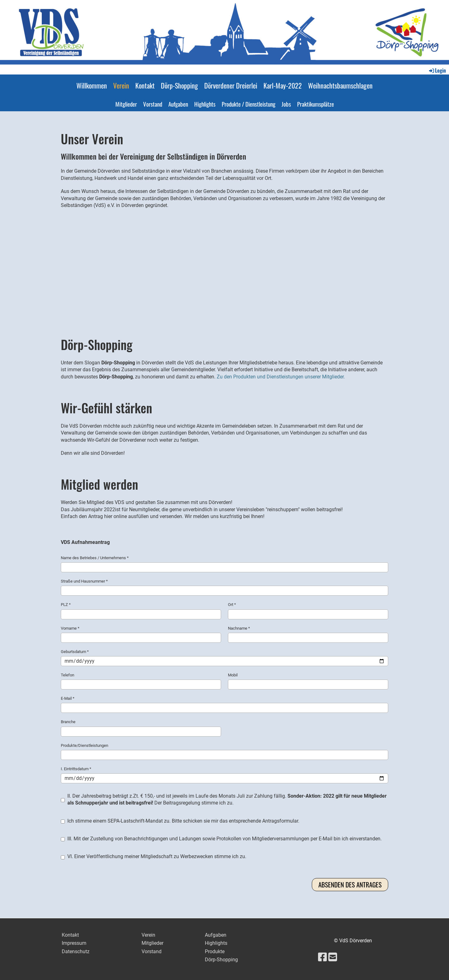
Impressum (74, 943)
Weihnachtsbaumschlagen (340, 85)
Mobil (308, 681)
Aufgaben (178, 104)
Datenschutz (76, 951)
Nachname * (308, 634)
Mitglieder (126, 104)
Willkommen (92, 85)
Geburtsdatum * (224, 658)
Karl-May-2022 (283, 85)
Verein (121, 85)
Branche (141, 728)
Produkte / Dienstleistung (249, 104)
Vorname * (141, 634)
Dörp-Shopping (179, 85)
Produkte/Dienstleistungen (224, 752)
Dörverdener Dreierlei (231, 85)
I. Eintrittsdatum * (224, 775)
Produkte (215, 951)
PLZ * (141, 611)
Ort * (308, 611)
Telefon (141, 681)
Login (437, 70)
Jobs (286, 104)
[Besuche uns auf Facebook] (322, 957)
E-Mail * (224, 704)
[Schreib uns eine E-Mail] (333, 957)
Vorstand (153, 104)
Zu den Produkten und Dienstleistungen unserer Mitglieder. (281, 377)
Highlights (205, 104)
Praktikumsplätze (316, 104)
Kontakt (145, 85)
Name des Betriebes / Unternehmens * (224, 564)
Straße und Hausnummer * (224, 587)
